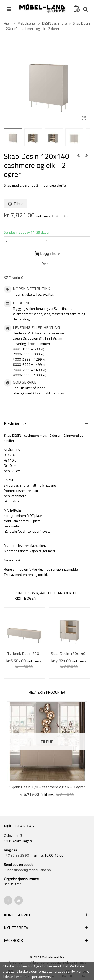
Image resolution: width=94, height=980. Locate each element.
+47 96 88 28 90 (16, 855)
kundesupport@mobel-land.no (27, 870)
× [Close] (88, 971)
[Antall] (47, 241)
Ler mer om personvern (32, 976)
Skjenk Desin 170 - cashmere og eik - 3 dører (47, 787)
